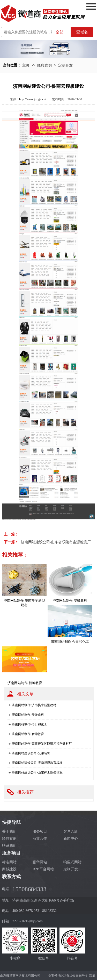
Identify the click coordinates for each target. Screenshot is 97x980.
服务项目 (40, 832)
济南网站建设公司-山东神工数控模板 (37, 772)
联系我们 (9, 846)
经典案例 (44, 65)
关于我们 (9, 832)
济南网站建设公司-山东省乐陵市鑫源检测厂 (56, 542)
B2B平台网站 (43, 869)
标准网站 (9, 862)
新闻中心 (71, 839)
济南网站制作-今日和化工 (29, 724)
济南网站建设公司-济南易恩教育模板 (37, 763)
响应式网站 (72, 862)
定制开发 (65, 65)
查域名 (82, 32)
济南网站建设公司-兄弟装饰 (31, 753)
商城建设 (9, 869)
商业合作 (40, 839)
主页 (26, 65)
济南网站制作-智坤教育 (28, 734)
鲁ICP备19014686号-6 (73, 976)
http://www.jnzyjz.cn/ (33, 99)
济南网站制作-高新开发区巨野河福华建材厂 (42, 744)
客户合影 (71, 832)
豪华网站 (40, 862)
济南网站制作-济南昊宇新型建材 (34, 705)
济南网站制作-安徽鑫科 (28, 715)
